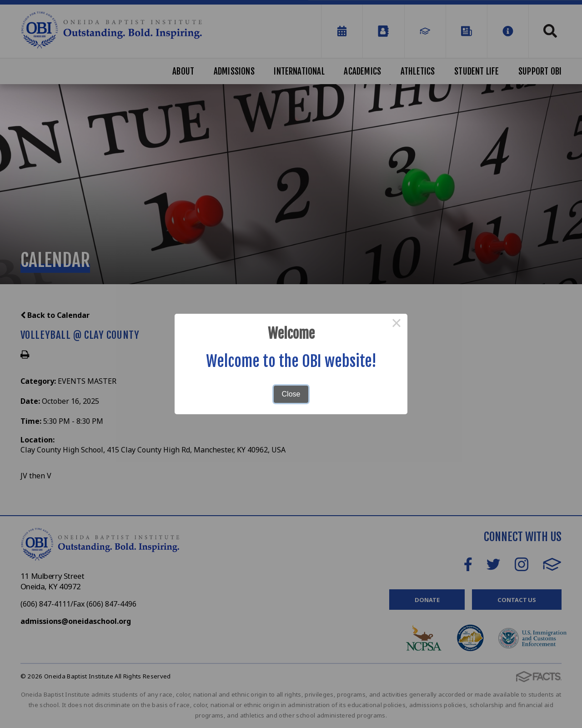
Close (291, 394)
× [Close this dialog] (396, 325)
